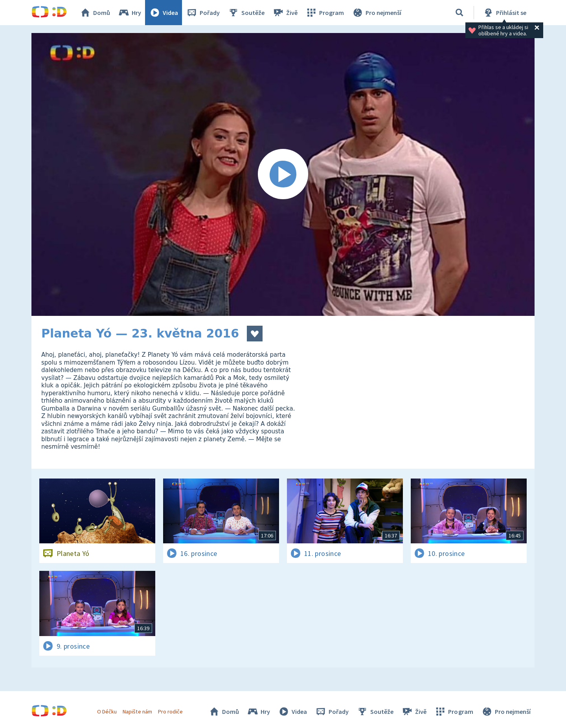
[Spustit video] (283, 174)
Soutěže (246, 13)
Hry (130, 13)
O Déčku (107, 711)
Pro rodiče (170, 711)
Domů (95, 13)
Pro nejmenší (377, 13)
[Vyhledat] (459, 13)
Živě (285, 13)
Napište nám (137, 711)
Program (325, 13)
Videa (164, 13)
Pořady (203, 13)
